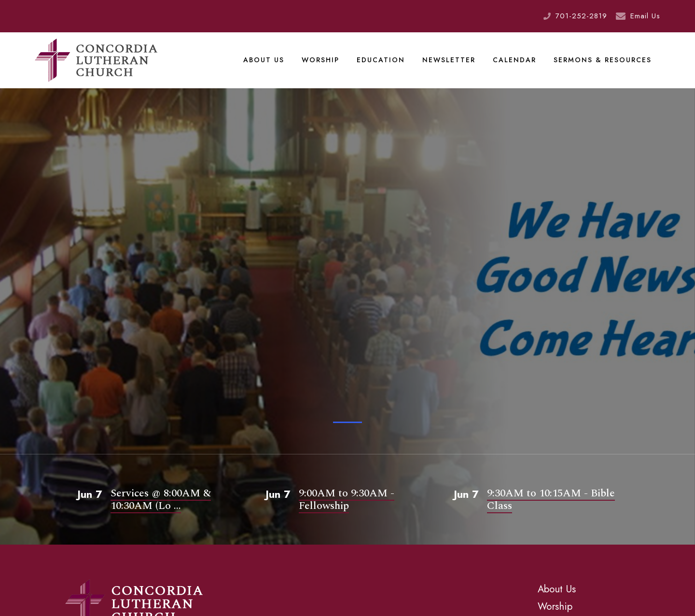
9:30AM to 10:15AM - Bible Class (551, 500)
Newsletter (449, 60)
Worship (320, 60)
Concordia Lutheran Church (96, 60)
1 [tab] (347, 422)
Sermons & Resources (603, 60)
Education (381, 60)
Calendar (514, 60)
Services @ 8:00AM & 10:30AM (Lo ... (161, 500)
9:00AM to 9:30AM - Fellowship (347, 500)
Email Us (645, 16)
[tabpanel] (347, 284)
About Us (264, 60)
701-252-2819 (581, 16)
